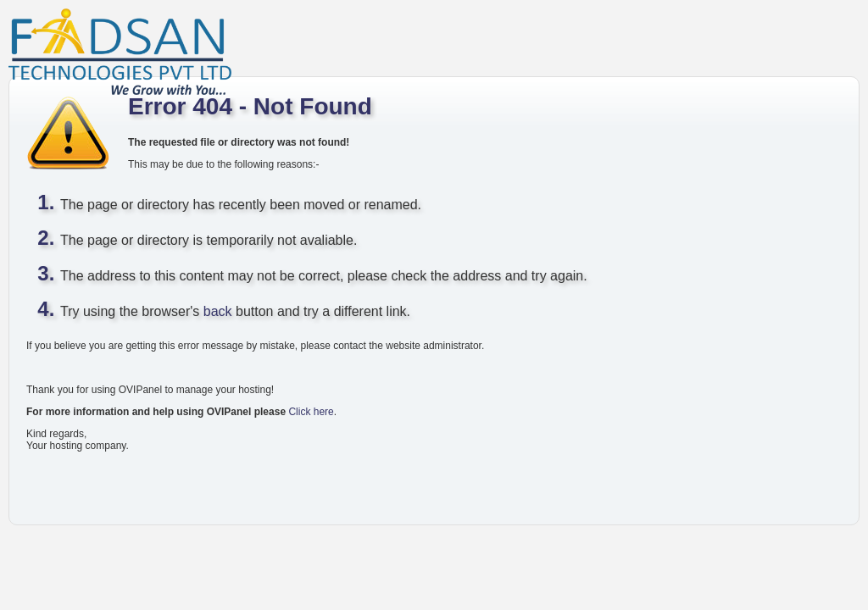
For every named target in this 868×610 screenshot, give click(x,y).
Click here (311, 412)
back (218, 311)
